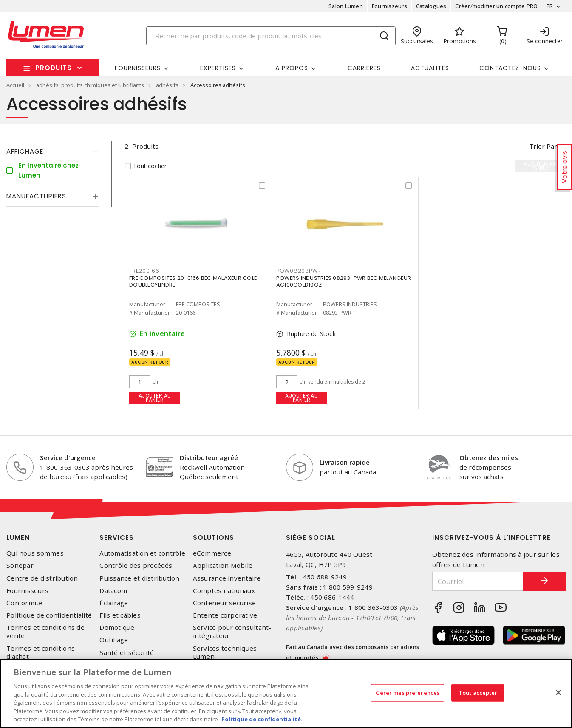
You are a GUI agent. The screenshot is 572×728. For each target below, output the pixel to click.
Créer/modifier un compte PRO (496, 6)
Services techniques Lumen (225, 652)
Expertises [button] (218, 68)
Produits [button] (54, 68)
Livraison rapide (345, 462)
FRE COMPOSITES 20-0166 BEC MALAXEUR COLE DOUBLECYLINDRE (193, 281)
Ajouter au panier (155, 398)
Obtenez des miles (489, 457)
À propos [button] (292, 68)
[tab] (52, 152)
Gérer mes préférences (408, 692)
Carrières (364, 68)
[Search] (271, 36)
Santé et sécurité (127, 653)
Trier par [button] (543, 146)
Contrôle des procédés (136, 566)
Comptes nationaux (224, 591)
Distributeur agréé (209, 457)
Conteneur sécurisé (225, 603)
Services (117, 538)
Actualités (430, 68)
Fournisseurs (389, 6)
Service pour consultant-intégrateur (232, 632)
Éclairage (114, 603)
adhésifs (167, 85)
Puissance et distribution (139, 578)
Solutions (214, 538)
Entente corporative (225, 615)
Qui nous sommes (35, 553)
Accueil (15, 85)
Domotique (117, 628)
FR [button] (550, 6)
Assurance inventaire (227, 578)
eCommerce (212, 553)
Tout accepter (478, 692)
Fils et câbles (120, 615)
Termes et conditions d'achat (41, 652)
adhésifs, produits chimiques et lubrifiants (90, 85)
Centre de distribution (42, 578)
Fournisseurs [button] (138, 68)
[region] (286, 693)
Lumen (18, 538)
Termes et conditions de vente (45, 632)
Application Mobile (223, 566)
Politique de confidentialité (49, 615)
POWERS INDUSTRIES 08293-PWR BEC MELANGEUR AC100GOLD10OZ (344, 281)
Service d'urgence (68, 457)
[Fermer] (558, 692)
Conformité (25, 603)
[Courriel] (478, 581)
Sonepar (20, 566)
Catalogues (431, 6)
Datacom (113, 591)
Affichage (25, 151)
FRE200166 (144, 271)
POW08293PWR (299, 271)
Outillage (114, 640)
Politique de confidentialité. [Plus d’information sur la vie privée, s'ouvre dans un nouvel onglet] (261, 719)
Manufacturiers (36, 196)
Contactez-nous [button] (510, 68)
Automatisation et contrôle (142, 553)
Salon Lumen (346, 6)
